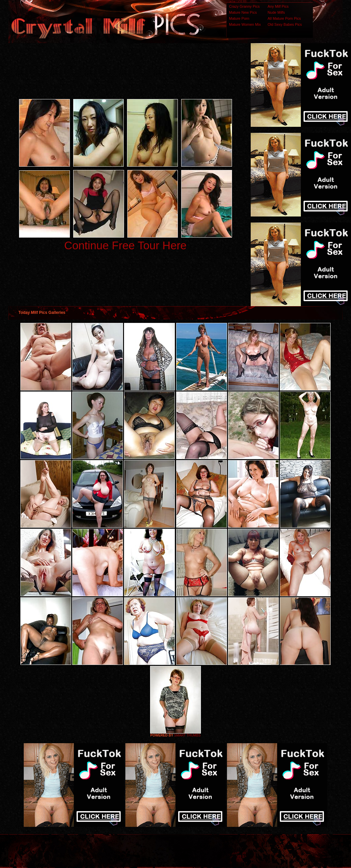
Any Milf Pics (278, 6)
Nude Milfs (276, 12)
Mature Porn (239, 18)
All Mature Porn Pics (284, 18)
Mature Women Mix (245, 24)
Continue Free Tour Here (125, 245)
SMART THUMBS (187, 735)
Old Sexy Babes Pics (285, 24)
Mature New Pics (243, 12)
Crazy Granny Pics (244, 6)
